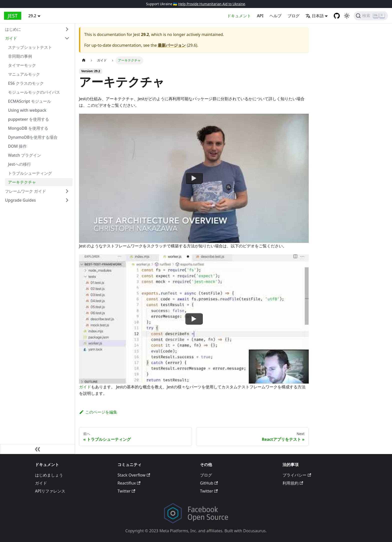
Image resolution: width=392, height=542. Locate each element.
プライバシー (297, 475)
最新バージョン (172, 45)
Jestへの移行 (19, 164)
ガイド (11, 38)
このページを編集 (98, 412)
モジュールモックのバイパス (34, 92)
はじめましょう (49, 475)
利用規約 (293, 483)
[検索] (371, 16)
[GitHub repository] (337, 16)
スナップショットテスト (30, 47)
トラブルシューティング (30, 173)
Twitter (126, 491)
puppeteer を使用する (28, 119)
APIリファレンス (50, 491)
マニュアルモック (24, 74)
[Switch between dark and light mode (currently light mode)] (347, 16)
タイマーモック (22, 65)
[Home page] (84, 60)
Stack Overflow (134, 475)
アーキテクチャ (22, 182)
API (260, 16)
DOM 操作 (17, 146)
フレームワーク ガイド (25, 191)
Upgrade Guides (20, 200)
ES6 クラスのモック (26, 83)
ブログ (293, 16)
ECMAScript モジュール (29, 101)
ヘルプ (275, 16)
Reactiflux (129, 483)
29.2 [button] (32, 16)
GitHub (209, 483)
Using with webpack (27, 110)
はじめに (13, 29)
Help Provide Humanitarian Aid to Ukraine (212, 4)
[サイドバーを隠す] (37, 449)
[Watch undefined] (194, 178)
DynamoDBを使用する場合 (33, 137)
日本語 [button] (315, 16)
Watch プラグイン (24, 155)
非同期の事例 (20, 56)
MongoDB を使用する (28, 128)
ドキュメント (239, 16)
